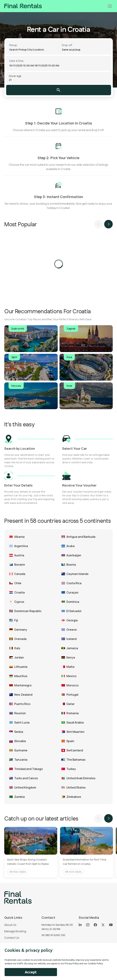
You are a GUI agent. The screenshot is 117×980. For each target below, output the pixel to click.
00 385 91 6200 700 (53, 935)
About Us (10, 925)
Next (108, 224)
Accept (31, 972)
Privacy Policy (72, 963)
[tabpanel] (31, 852)
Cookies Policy (95, 963)
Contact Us (12, 938)
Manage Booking (15, 931)
